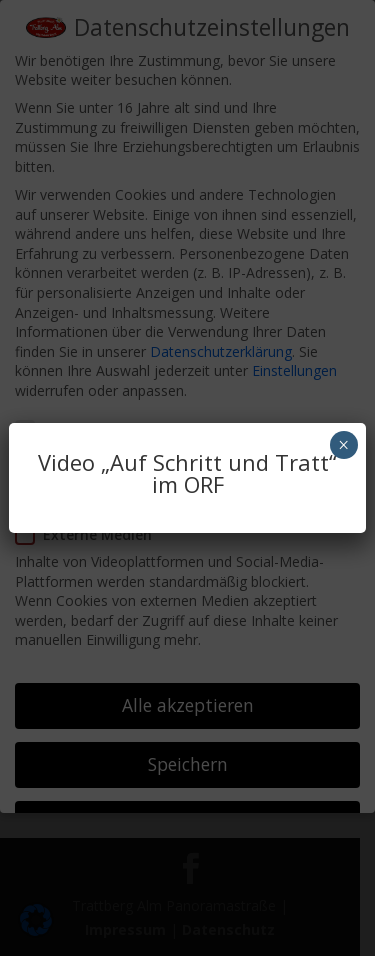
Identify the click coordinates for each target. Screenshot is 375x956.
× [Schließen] (343, 445)
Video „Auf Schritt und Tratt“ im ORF (187, 473)
